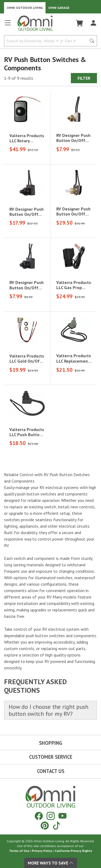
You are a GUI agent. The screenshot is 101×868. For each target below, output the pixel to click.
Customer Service (51, 757)
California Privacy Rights (73, 851)
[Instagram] (51, 816)
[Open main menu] (8, 25)
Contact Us (51, 771)
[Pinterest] (45, 825)
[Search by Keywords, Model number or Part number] (47, 41)
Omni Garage (59, 8)
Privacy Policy (42, 851)
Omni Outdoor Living (25, 8)
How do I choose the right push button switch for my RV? (48, 710)
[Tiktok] (57, 825)
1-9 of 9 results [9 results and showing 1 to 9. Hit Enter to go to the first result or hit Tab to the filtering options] (19, 78)
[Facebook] (39, 816)
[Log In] (93, 23)
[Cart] (80, 23)
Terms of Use (19, 851)
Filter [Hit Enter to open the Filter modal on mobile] (84, 78)
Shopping (51, 743)
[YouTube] (62, 816)
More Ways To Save (51, 863)
